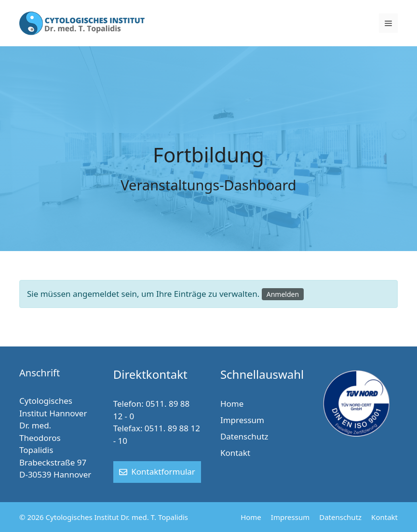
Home (232, 404)
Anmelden (283, 294)
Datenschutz (244, 436)
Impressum (242, 420)
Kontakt (235, 453)
